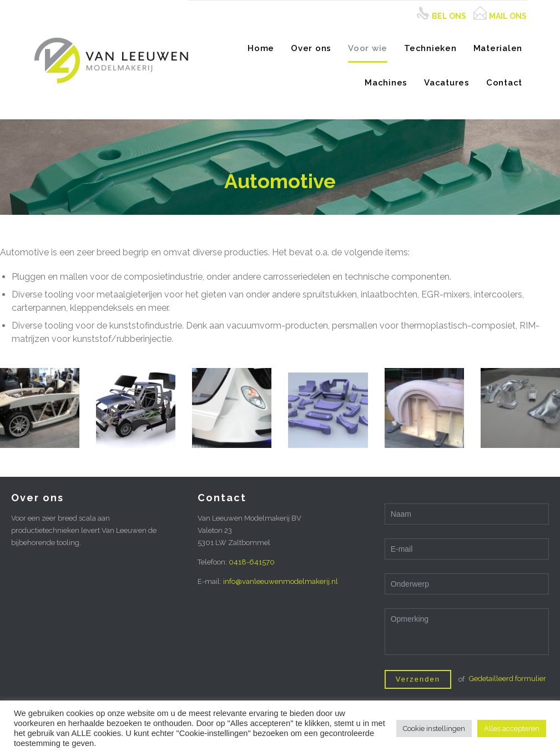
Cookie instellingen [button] (434, 729)
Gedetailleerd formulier (508, 679)
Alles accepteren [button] (512, 729)
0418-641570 (252, 562)
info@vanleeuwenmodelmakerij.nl (281, 581)
